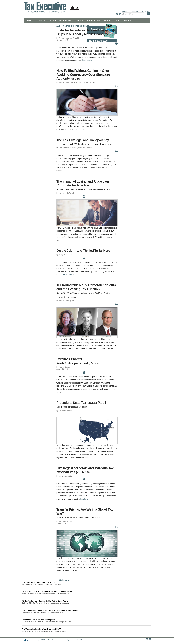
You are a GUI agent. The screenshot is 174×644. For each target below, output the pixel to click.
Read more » (87, 60)
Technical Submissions (98, 20)
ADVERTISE (146, 12)
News (80, 20)
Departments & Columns (61, 20)
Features (40, 20)
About (117, 20)
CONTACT (136, 12)
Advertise (83, 640)
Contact (128, 20)
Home (29, 20)
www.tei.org (35, 640)
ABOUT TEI (126, 12)
